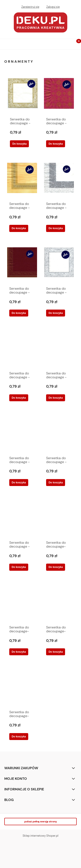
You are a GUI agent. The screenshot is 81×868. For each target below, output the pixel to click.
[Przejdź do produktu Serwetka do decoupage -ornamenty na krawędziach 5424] (22, 264)
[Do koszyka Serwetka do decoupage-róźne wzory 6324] (19, 737)
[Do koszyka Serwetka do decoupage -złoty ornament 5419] (19, 567)
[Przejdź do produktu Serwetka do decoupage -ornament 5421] (22, 179)
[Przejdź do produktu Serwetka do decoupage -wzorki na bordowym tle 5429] (22, 348)
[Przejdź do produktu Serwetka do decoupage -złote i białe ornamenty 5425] (59, 433)
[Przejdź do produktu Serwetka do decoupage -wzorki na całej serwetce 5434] (59, 348)
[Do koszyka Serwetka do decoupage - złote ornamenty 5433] (19, 144)
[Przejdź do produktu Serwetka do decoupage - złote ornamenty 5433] (23, 94)
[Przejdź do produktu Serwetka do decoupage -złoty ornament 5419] (22, 518)
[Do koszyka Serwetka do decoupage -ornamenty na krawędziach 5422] (56, 228)
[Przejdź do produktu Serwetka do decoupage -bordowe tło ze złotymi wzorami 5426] (59, 94)
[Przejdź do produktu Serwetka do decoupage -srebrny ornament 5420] (59, 264)
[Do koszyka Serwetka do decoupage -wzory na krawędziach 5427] (19, 483)
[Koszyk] (76, 45)
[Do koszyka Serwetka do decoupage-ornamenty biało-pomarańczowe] (19, 652)
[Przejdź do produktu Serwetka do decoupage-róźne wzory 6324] (22, 687)
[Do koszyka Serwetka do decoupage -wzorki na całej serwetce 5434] (56, 398)
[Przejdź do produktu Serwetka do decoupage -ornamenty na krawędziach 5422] (59, 179)
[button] (5, 43)
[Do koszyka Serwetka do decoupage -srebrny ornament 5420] (56, 313)
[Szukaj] (65, 43)
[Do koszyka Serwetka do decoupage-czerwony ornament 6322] (56, 567)
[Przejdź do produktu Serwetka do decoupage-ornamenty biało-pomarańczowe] (22, 602)
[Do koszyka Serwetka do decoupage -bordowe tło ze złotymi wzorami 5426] (56, 144)
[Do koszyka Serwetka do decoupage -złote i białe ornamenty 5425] (56, 483)
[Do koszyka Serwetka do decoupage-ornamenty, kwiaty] (56, 652)
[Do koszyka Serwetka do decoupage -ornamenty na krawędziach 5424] (19, 313)
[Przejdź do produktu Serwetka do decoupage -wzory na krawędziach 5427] (22, 433)
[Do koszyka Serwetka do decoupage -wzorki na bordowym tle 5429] (19, 398)
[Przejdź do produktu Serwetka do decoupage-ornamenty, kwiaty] (59, 602)
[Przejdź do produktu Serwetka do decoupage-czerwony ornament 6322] (59, 518)
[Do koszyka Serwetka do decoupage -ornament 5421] (19, 228)
